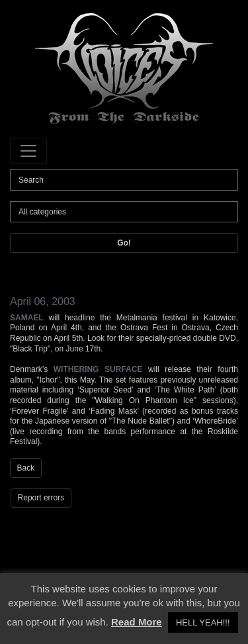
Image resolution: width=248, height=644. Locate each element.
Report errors (41, 498)
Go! (124, 243)
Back (26, 468)
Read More (137, 622)
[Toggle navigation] (28, 151)
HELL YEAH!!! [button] (203, 622)
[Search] (124, 180)
